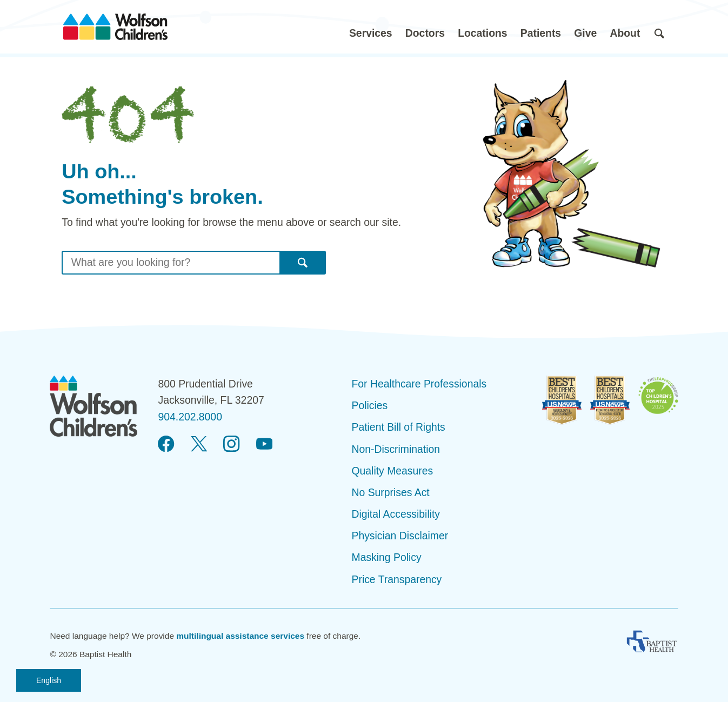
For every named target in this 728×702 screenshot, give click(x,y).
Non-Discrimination (396, 449)
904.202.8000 (190, 417)
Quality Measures (393, 471)
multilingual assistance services (240, 636)
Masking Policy (387, 557)
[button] (371, 27)
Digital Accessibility (396, 514)
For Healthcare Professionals (419, 384)
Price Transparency (397, 579)
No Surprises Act (391, 492)
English (49, 680)
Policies (370, 405)
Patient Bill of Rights (399, 427)
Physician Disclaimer (400, 536)
